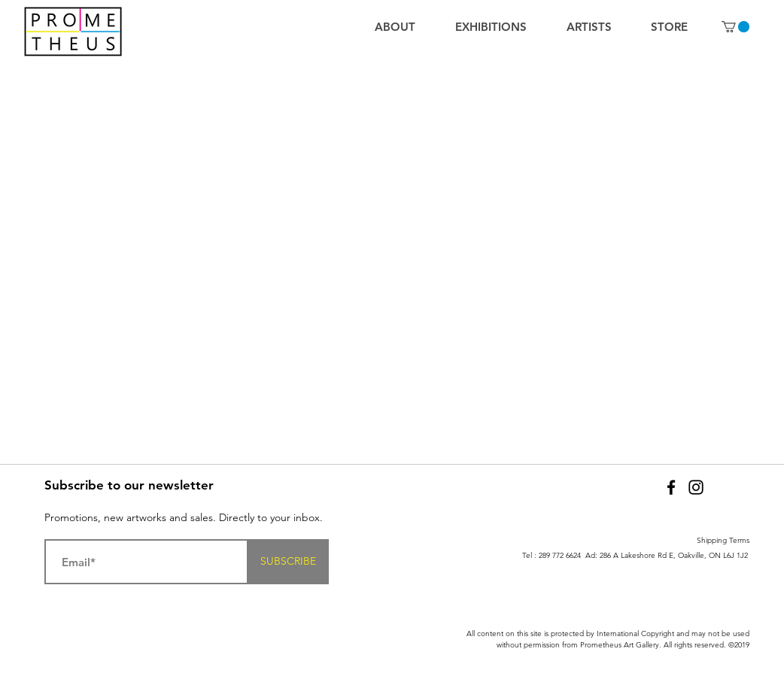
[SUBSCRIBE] (288, 562)
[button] (735, 27)
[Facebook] (671, 487)
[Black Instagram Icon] (696, 487)
